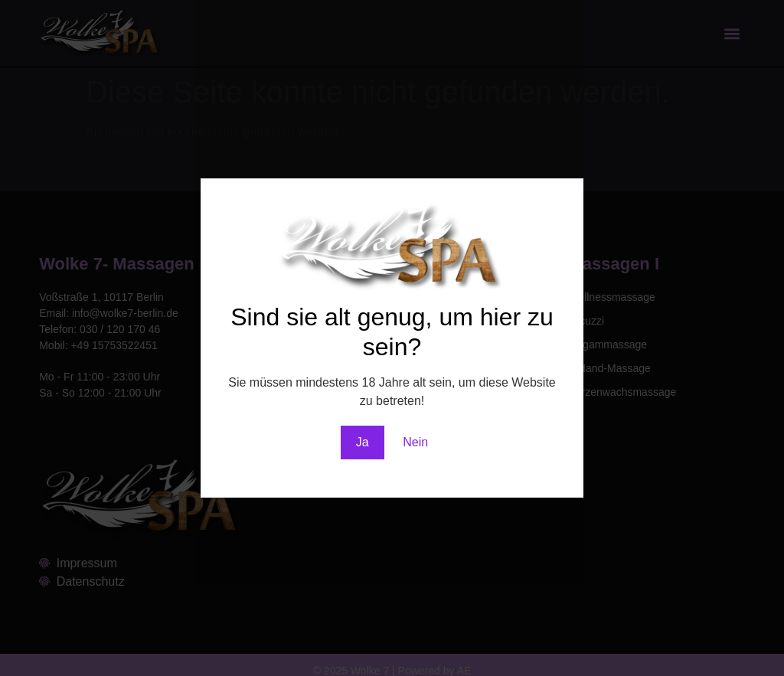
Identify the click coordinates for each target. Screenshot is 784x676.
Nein (415, 442)
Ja (363, 442)
